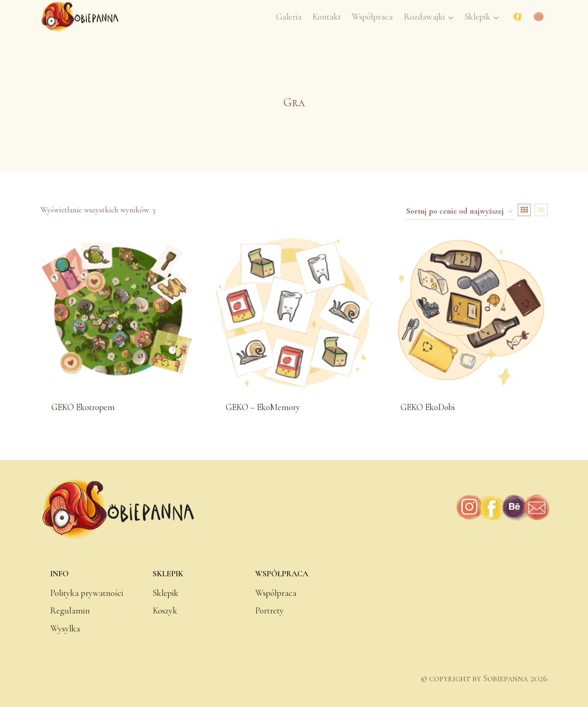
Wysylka (65, 629)
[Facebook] (518, 17)
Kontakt (327, 17)
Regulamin (70, 611)
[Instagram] (539, 17)
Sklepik (166, 593)
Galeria (289, 17)
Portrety (269, 611)
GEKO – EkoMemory (263, 407)
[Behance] (514, 508)
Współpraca (372, 17)
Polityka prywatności (87, 593)
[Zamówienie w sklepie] (459, 212)
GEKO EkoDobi (428, 407)
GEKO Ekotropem (83, 407)
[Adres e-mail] (536, 508)
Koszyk (165, 611)
